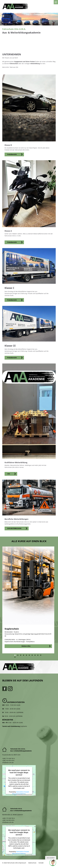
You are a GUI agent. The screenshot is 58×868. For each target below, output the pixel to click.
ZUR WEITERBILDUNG (14, 528)
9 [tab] (38, 656)
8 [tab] (35, 656)
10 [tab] (42, 656)
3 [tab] (21, 656)
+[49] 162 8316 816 (8, 760)
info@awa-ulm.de (8, 762)
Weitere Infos (26, 646)
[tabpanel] (28, 600)
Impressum (22, 863)
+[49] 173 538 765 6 (8, 758)
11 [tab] (16, 658)
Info (9, 474)
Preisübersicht (12, 154)
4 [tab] (24, 656)
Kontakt (41, 863)
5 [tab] (27, 656)
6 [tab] (30, 656)
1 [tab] (15, 656)
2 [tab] (18, 656)
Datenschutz (32, 863)
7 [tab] (33, 656)
